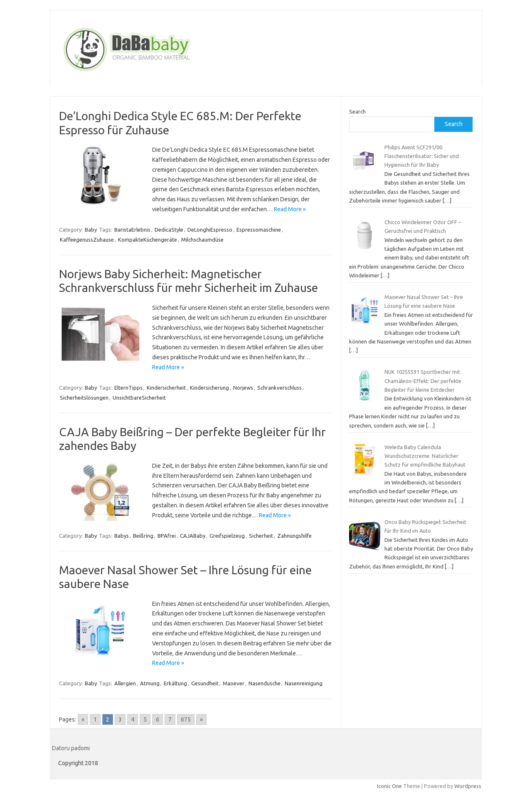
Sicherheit (261, 536)
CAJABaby (193, 536)
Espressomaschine (259, 230)
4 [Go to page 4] (133, 719)
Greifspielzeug (227, 536)
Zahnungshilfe (294, 536)
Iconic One (389, 786)
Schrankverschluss (280, 388)
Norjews (243, 388)
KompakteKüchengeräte (148, 240)
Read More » (290, 209)
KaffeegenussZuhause (87, 240)
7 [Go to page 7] (170, 719)
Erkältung (175, 683)
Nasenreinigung (304, 683)
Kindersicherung (209, 388)
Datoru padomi (71, 748)
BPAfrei (167, 536)
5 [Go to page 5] (145, 719)
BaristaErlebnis (132, 230)
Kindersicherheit (166, 388)
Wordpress (468, 786)
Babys (122, 536)
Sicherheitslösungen (84, 398)
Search (357, 111)
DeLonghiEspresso (210, 230)
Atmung (150, 683)
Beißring (143, 536)
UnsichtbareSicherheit (139, 398)
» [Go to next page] (201, 719)
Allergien (125, 683)
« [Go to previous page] (83, 719)
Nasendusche (265, 683)
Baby (91, 230)
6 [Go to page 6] (158, 719)
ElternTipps (128, 388)
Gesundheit (205, 683)
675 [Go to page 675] (186, 719)
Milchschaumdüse (202, 240)
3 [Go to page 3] (120, 719)
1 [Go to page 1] (95, 719)
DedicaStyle (169, 230)
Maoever (234, 683)
